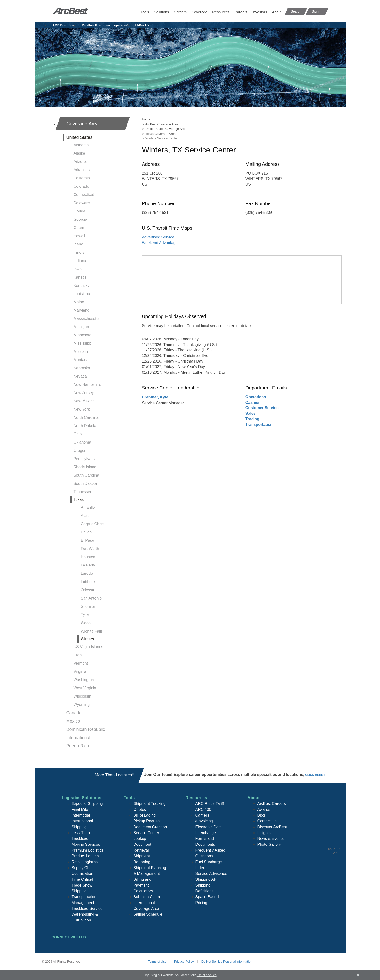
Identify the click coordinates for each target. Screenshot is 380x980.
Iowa (78, 269)
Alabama (81, 145)
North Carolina (86, 418)
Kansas (80, 277)
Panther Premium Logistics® (105, 25)
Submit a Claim (147, 897)
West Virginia (85, 688)
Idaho (78, 244)
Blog (261, 815)
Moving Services (86, 844)
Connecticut (84, 195)
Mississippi (83, 343)
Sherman (89, 606)
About (277, 12)
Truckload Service (87, 908)
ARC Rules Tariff (210, 804)
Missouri (81, 351)
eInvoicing (204, 821)
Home (146, 119)
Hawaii (79, 236)
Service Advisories (211, 874)
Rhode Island (85, 467)
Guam (79, 228)
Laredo (87, 573)
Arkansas (82, 170)
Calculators (143, 891)
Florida (80, 211)
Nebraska (82, 368)
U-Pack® (143, 25)
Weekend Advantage (160, 243)
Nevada (80, 376)
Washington (84, 680)
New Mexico (84, 401)
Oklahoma (82, 442)
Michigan (81, 327)
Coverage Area (82, 124)
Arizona (80, 162)
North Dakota (85, 426)
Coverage (199, 12)
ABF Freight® (63, 25)
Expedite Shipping (87, 804)
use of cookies (207, 975)
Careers (241, 12)
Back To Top (334, 851)
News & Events (270, 839)
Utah (78, 655)
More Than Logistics (114, 775)
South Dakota (85, 484)
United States (79, 137)
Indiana (80, 261)
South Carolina (86, 475)
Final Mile (80, 809)
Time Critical (82, 879)
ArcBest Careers (272, 804)
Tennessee (83, 492)
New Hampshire (87, 384)
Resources (221, 12)
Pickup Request (147, 821)
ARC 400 (203, 809)
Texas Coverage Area (160, 134)
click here (314, 775)
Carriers (180, 12)
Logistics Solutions (82, 798)
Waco (86, 623)
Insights (264, 833)
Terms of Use (157, 961)
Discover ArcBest (272, 827)
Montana (81, 360)
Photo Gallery (269, 844)
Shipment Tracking (150, 804)
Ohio (78, 434)
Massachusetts (87, 318)
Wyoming (82, 705)
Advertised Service (158, 237)
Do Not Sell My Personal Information (227, 961)
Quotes (140, 809)
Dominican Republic (86, 729)
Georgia (80, 219)
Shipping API (207, 879)
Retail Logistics (85, 862)
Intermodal (81, 815)
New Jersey (84, 393)
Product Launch (85, 856)
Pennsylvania (85, 459)
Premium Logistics (88, 850)
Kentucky (82, 285)
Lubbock (88, 582)
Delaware (82, 203)
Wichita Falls (92, 631)
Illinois (79, 252)
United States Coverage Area (166, 129)
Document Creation (150, 827)
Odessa (88, 590)
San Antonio (91, 598)
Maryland (82, 310)
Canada (74, 713)
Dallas (86, 532)
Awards (264, 809)
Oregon (80, 451)
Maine (79, 302)
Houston (88, 557)
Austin (86, 516)
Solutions (161, 12)
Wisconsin (82, 696)
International (78, 738)
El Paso (88, 540)
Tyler (85, 615)
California (82, 178)
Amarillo (88, 507)
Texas (79, 500)
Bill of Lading (145, 815)
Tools (145, 12)
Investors (260, 12)
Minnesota (83, 335)
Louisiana (82, 294)
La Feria (88, 565)
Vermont (81, 663)
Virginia (80, 672)
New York (82, 409)
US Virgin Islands (88, 647)
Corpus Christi (93, 524)
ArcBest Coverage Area (162, 124)
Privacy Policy (184, 961)
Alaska (79, 153)
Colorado (81, 186)
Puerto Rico (78, 746)
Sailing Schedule (148, 914)
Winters (87, 639)
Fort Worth (90, 549)
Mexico (73, 721)
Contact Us (267, 821)
